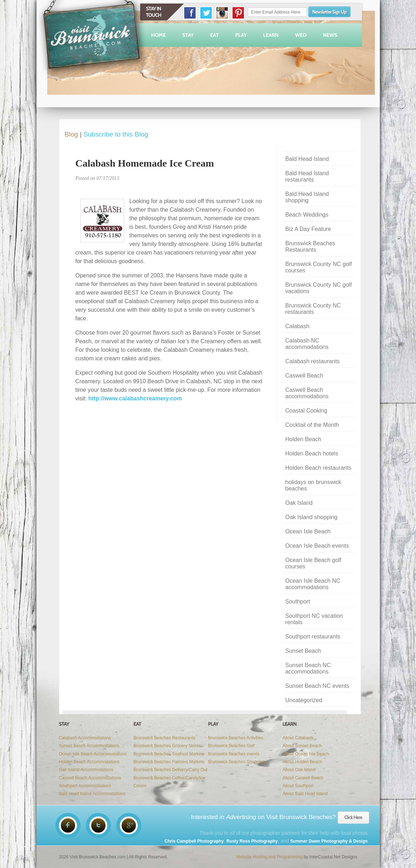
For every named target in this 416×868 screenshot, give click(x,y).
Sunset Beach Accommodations (89, 746)
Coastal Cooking (306, 411)
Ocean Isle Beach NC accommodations (313, 584)
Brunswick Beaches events (234, 754)
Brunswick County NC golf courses (319, 267)
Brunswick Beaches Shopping (237, 762)
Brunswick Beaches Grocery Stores (167, 746)
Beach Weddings (307, 215)
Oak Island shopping (312, 517)
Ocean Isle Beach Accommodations (93, 754)
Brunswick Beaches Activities (236, 738)
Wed (301, 35)
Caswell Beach (304, 376)
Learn (271, 35)
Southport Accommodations (85, 786)
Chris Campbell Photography (194, 841)
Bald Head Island (307, 159)
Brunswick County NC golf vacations (319, 288)
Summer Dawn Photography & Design (329, 841)
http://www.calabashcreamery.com (135, 398)
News (330, 35)
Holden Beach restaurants (319, 468)
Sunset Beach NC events (317, 686)
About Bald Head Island (305, 794)
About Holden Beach (302, 762)
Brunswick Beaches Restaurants (310, 246)
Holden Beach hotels (312, 453)
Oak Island (299, 503)
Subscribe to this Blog (116, 134)
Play (241, 35)
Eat (214, 35)
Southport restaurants (313, 637)
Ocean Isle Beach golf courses (314, 563)
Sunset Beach (303, 651)
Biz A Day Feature (308, 229)
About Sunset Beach (302, 746)
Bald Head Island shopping (307, 197)
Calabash (298, 326)
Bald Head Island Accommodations (92, 794)
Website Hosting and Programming (269, 857)
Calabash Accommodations (85, 738)
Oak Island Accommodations (86, 770)
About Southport (298, 786)
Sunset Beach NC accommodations (308, 668)
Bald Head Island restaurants (307, 176)
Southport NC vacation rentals (314, 619)
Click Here (353, 817)
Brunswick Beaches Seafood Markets (169, 754)
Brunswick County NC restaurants (313, 309)
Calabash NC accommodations (307, 344)
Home (159, 35)
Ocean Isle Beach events (317, 546)
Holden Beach (304, 439)
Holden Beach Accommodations (89, 762)
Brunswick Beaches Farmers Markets (169, 762)
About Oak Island (299, 770)
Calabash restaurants (313, 361)
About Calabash (298, 738)
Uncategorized (304, 700)
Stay (188, 35)
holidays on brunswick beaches (314, 485)
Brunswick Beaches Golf (231, 746)
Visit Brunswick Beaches (92, 39)
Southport (298, 601)
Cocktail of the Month (312, 425)
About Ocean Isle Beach (306, 754)
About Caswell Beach (303, 778)
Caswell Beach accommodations (307, 393)
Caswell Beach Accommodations (90, 778)
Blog (71, 134)
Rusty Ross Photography (252, 841)
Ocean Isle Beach (308, 531)
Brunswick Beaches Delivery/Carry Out (170, 770)
